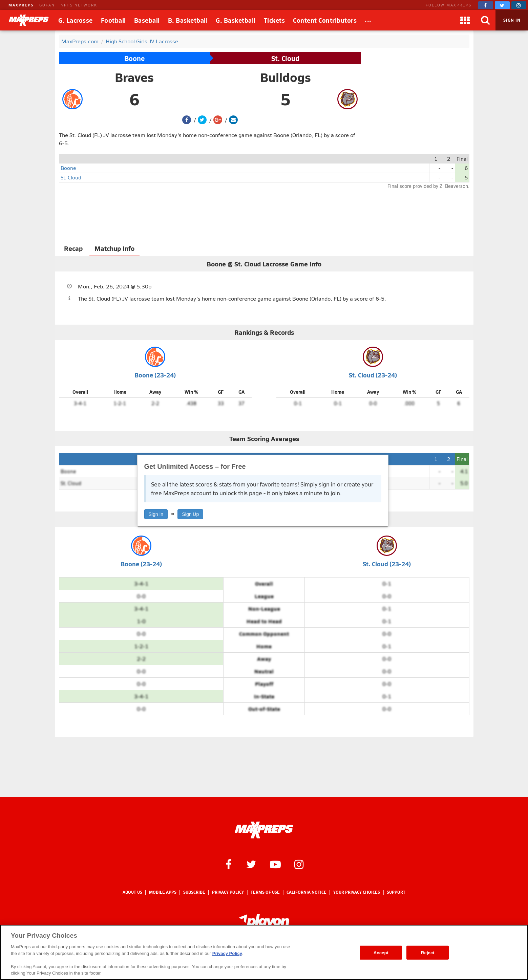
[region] (264, 952)
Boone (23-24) (155, 375)
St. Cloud (285, 58)
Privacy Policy (228, 892)
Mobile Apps (163, 892)
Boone (134, 58)
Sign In (156, 514)
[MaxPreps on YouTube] (275, 864)
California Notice (307, 892)
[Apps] (465, 20)
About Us (132, 892)
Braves (134, 77)
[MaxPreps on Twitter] (502, 5)
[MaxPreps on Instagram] (519, 5)
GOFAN (47, 5)
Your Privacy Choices (357, 892)
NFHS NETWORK (79, 5)
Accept (381, 952)
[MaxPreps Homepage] (264, 830)
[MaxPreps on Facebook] (486, 5)
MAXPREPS (21, 5)
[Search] (485, 20)
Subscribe (194, 892)
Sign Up (190, 514)
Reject (428, 952)
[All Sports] (368, 20)
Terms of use (265, 892)
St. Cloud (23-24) (373, 375)
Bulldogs (286, 77)
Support (396, 892)
